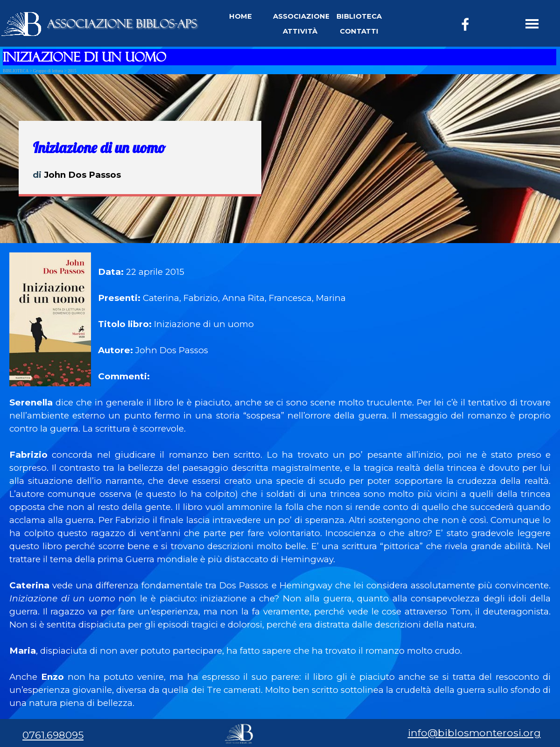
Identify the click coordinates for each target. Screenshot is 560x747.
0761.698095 (53, 735)
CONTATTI (359, 31)
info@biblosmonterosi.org (474, 733)
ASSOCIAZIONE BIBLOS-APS (122, 24)
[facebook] (465, 24)
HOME (241, 16)
